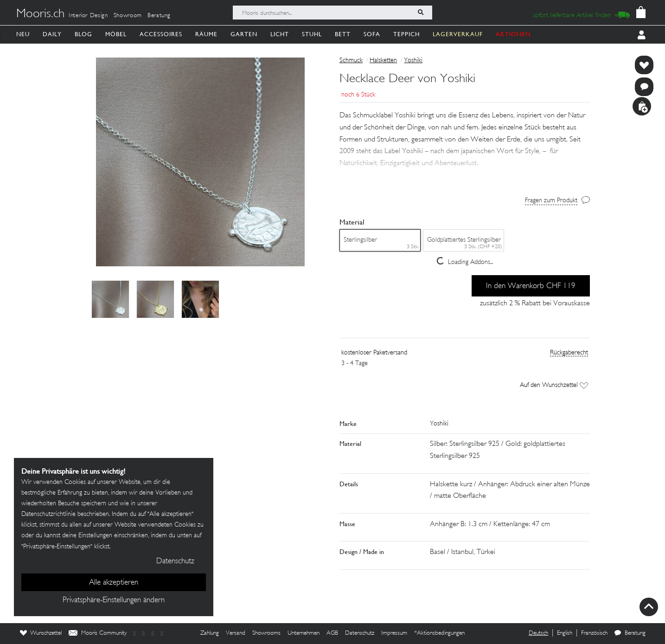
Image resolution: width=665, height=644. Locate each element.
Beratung (159, 16)
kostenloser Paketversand (374, 353)
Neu (23, 34)
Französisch (594, 633)
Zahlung (210, 633)
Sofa (372, 34)
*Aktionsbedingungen (439, 633)
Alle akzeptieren (114, 583)
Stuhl (312, 34)
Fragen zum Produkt (551, 201)
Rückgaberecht (569, 353)
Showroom (128, 16)
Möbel (116, 34)
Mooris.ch (40, 14)
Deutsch (538, 633)
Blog (83, 34)
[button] (465, 159)
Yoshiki (413, 61)
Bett (343, 34)
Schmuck (351, 61)
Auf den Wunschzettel (554, 385)
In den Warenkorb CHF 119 (531, 286)
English (565, 633)
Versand (236, 633)
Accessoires (161, 34)
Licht (280, 34)
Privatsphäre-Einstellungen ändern (114, 600)
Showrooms (266, 633)
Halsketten (383, 61)
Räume (206, 34)
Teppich (406, 34)
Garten (244, 34)
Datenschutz (360, 633)
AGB (332, 633)
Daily (52, 34)
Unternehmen (304, 633)
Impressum (394, 633)
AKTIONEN (513, 34)
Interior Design (88, 16)
